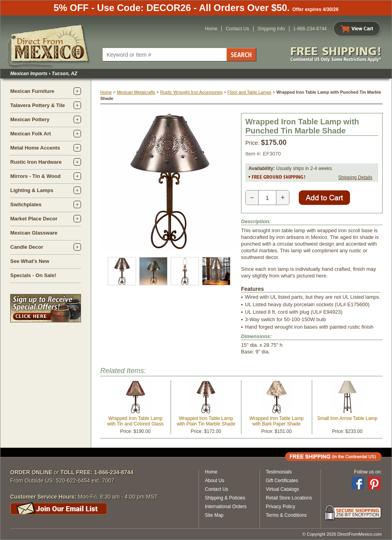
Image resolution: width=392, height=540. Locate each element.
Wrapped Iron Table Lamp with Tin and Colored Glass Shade (135, 424)
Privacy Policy (281, 507)
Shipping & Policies (225, 498)
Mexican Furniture (32, 91)
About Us (214, 481)
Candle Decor (27, 247)
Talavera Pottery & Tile (38, 105)
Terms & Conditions (286, 515)
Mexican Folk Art (31, 134)
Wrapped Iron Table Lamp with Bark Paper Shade (276, 421)
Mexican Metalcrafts (136, 92)
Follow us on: (368, 472)
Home (211, 29)
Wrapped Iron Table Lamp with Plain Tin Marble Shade (206, 421)
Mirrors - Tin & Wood (35, 176)
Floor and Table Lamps (250, 92)
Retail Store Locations (289, 498)
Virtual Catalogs (282, 489)
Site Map (214, 515)
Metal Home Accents (35, 148)
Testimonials (279, 472)
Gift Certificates (282, 481)
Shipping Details (355, 178)
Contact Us (237, 29)
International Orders (226, 507)
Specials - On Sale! (33, 275)
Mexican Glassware (34, 233)
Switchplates (26, 204)
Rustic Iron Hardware (36, 162)
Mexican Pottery (30, 119)
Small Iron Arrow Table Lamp (347, 418)
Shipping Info (271, 29)
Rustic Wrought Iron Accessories (191, 92)
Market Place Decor (34, 219)
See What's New (30, 261)
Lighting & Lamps (32, 190)
